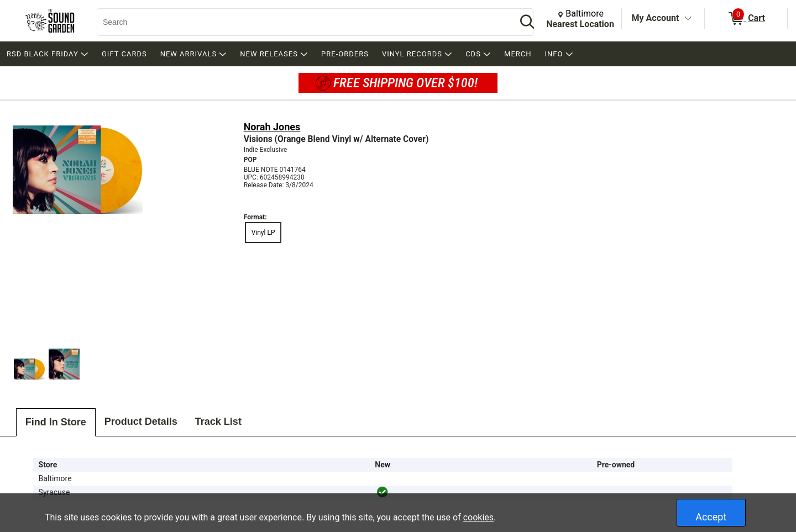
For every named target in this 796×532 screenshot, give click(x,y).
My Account (656, 18)
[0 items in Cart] (746, 19)
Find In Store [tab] (56, 422)
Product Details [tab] (141, 422)
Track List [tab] (218, 422)
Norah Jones (272, 127)
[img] (383, 492)
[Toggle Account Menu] (688, 19)
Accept (711, 517)
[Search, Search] (301, 22)
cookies (478, 517)
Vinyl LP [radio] (263, 233)
